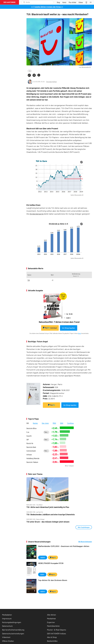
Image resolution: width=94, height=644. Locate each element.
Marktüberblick (53, 626)
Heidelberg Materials (33, 458)
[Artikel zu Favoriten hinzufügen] (39, 75)
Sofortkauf (50, 328)
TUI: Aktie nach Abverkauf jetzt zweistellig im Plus (48, 507)
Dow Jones (45, 423)
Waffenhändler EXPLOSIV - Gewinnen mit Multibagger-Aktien (64, 546)
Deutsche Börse (31, 428)
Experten (51, 622)
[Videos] (81, 2)
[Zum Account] (64, 2)
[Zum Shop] (58, 2)
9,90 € (42, 574)
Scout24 (29, 436)
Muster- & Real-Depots (57, 630)
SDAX (62, 423)
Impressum (7, 618)
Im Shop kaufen (69, 328)
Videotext (6, 637)
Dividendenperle (37, 214)
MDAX (54, 423)
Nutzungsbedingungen (12, 622)
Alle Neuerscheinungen (85, 542)
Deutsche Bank (31, 447)
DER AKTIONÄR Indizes (57, 634)
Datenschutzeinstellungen (13, 634)
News (46, 432)
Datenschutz (7, 626)
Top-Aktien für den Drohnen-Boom (53, 580)
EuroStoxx (71, 423)
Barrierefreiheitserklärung (13, 630)
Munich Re (30, 443)
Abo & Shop (52, 637)
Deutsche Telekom (32, 462)
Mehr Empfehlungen (84, 527)
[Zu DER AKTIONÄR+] (72, 2)
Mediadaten (7, 615)
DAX (28, 423)
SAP (28, 440)
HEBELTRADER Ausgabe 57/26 (51, 563)
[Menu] (91, 2)
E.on (28, 432)
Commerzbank (31, 451)
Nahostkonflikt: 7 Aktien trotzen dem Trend (59, 322)
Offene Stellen (8, 641)
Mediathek (51, 618)
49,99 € (43, 557)
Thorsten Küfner (51, 82)
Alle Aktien (52, 615)
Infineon (29, 455)
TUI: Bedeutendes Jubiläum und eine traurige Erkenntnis (51, 515)
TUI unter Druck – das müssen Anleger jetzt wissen (48, 522)
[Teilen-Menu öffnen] (29, 75)
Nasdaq (35, 423)
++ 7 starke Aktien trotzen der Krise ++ (47, 7)
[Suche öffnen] (24, 2)
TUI (30, 71)
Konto (80, 333)
